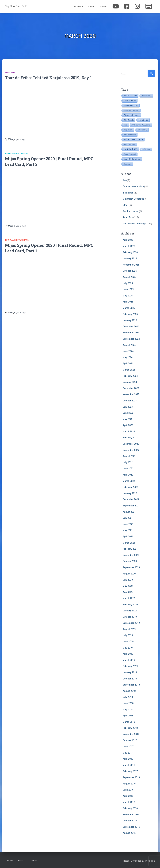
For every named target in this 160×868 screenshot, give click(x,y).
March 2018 (129, 722)
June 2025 (128, 289)
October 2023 (130, 401)
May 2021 (128, 530)
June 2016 (128, 790)
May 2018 (128, 710)
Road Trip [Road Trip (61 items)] (143, 120)
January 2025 (130, 320)
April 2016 (128, 796)
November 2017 (131, 734)
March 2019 (129, 660)
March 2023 (129, 432)
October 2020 (130, 561)
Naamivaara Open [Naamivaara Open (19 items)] (131, 105)
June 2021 (128, 524)
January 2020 (130, 611)
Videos (78, 6)
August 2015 (129, 833)
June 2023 (128, 413)
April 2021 (128, 537)
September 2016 (131, 777)
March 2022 (129, 481)
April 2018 (128, 716)
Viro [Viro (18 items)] (126, 125)
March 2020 (129, 598)
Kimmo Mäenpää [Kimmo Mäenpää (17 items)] (130, 96)
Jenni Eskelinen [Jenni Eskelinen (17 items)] (130, 101)
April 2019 (128, 654)
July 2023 (128, 407)
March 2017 (129, 765)
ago (20, 139)
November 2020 (131, 555)
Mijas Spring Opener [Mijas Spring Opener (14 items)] (131, 110)
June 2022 (128, 468)
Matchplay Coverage (133, 199)
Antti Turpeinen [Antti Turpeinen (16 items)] (130, 144)
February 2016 (130, 808)
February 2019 (130, 666)
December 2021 (131, 499)
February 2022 (130, 487)
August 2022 (129, 456)
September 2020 (131, 567)
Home (10, 860)
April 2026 (128, 240)
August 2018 (129, 691)
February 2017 (130, 771)
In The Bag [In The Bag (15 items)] (146, 149)
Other (126, 205)
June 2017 (128, 747)
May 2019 (128, 648)
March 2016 (129, 802)
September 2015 (131, 827)
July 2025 (128, 283)
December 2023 (131, 388)
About (91, 6)
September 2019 (131, 623)
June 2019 (128, 642)
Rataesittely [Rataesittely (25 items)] (142, 130)
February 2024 (130, 376)
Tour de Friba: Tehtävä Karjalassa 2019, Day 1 (48, 78)
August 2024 (129, 345)
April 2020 (128, 592)
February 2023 (130, 438)
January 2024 (130, 382)
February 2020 (130, 605)
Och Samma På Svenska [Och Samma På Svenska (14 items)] (141, 125)
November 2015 (131, 815)
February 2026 (130, 252)
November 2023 (131, 394)
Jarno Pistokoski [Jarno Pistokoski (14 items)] (130, 154)
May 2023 (128, 419)
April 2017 (128, 759)
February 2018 (130, 728)
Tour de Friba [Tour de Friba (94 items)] (131, 149)
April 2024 (128, 363)
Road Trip (10, 73)
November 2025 (131, 265)
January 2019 (130, 672)
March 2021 (129, 543)
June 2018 (128, 703)
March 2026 (129, 246)
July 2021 (128, 518)
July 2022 (128, 462)
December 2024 (131, 327)
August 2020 (129, 574)
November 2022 (131, 450)
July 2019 (128, 635)
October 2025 (130, 271)
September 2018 (131, 685)
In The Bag (128, 193)
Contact (103, 6)
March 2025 (129, 308)
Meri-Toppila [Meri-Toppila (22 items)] (129, 120)
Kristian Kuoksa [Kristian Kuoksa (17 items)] (130, 135)
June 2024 (128, 351)
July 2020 (128, 580)
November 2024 (131, 333)
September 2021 (131, 506)
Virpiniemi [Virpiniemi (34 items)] (128, 130)
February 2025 (130, 314)
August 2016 (129, 784)
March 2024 (129, 370)
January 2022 (130, 493)
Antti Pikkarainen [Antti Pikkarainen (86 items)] (132, 159)
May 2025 (128, 296)
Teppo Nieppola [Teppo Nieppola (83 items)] (132, 115)
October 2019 (130, 617)
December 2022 (131, 444)
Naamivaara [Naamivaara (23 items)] (147, 96)
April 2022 (128, 475)
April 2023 (128, 425)
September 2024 (131, 339)
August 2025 (129, 277)
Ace (125, 180)
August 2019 (129, 629)
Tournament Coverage (17, 153)
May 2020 (128, 586)
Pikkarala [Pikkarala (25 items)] (128, 164)
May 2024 (128, 357)
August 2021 (129, 512)
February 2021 (130, 549)
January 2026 (130, 258)
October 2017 (130, 740)
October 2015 (130, 821)
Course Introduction (133, 186)
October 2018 (130, 679)
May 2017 (128, 753)
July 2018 (128, 697)
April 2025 (128, 302)
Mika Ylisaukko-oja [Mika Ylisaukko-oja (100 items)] (133, 139)
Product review (131, 211)
